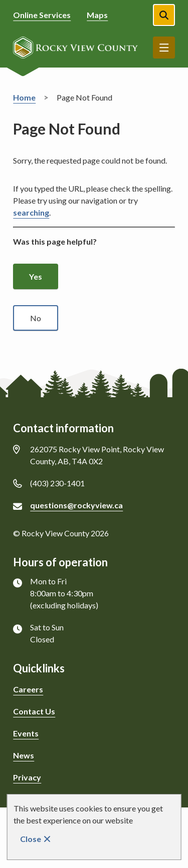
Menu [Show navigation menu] (164, 48)
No (36, 318)
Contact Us (34, 711)
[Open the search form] (164, 15)
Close (31, 839)
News (24, 755)
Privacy (27, 777)
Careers (28, 689)
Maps (97, 15)
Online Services (42, 15)
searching (31, 212)
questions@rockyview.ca (76, 505)
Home (24, 97)
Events (26, 733)
